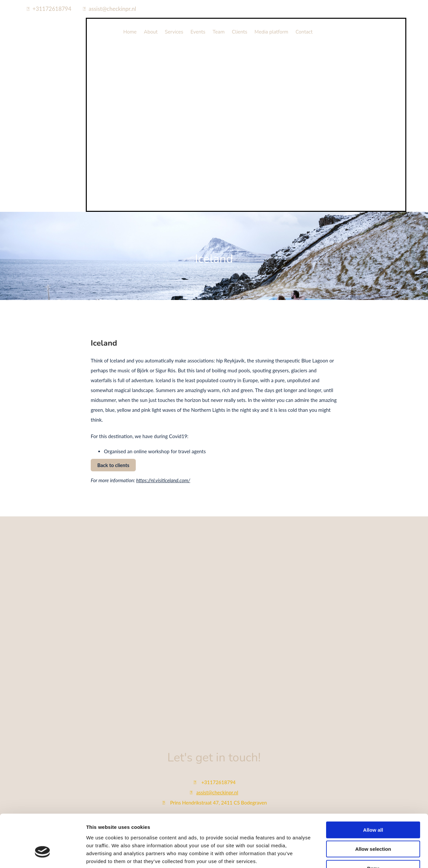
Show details (345, 733)
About (151, 32)
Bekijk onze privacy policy (214, 842)
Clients (239, 32)
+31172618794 (52, 9)
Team (219, 32)
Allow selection (373, 684)
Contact (304, 32)
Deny (373, 704)
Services (174, 32)
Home (130, 32)
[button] (113, 465)
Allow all (373, 665)
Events (198, 32)
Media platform (271, 32)
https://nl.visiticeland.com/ (163, 480)
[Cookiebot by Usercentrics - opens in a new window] (43, 733)
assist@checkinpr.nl (112, 9)
